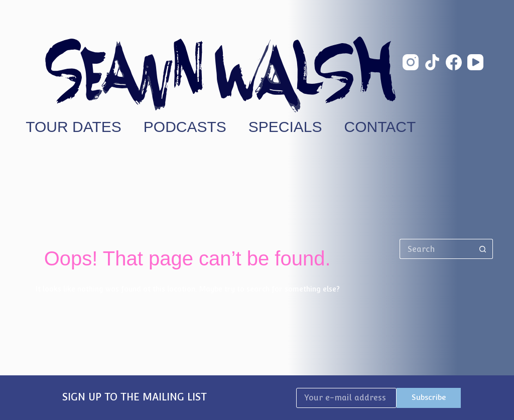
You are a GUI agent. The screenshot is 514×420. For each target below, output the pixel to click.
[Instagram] (411, 62)
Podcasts (185, 127)
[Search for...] (436, 249)
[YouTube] (475, 62)
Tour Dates (74, 127)
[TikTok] (432, 62)
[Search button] (483, 249)
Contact (380, 127)
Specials (285, 127)
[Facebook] (454, 62)
